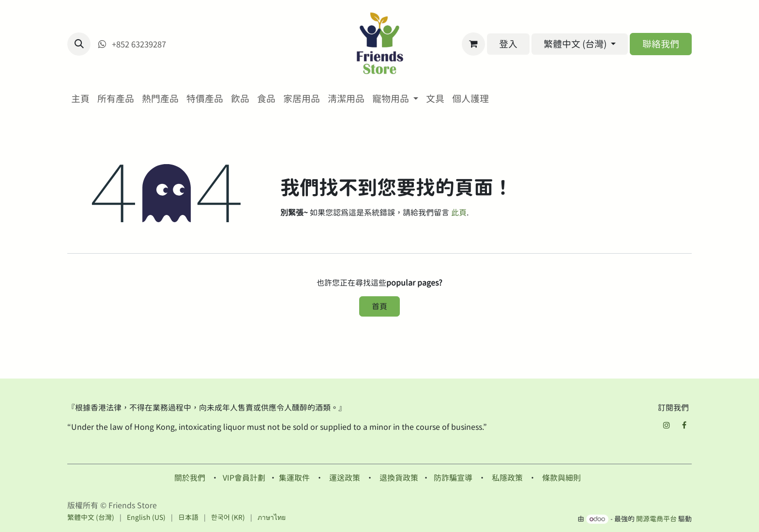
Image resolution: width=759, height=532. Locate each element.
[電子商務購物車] (473, 44)
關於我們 (190, 478)
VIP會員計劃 (244, 478)
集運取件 (294, 478)
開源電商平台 (656, 519)
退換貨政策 (399, 478)
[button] (79, 44)
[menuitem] (80, 99)
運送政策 (345, 478)
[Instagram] (667, 425)
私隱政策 (507, 478)
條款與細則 (562, 478)
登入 (508, 44)
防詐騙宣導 (453, 478)
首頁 (379, 306)
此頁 (459, 213)
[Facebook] (684, 425)
